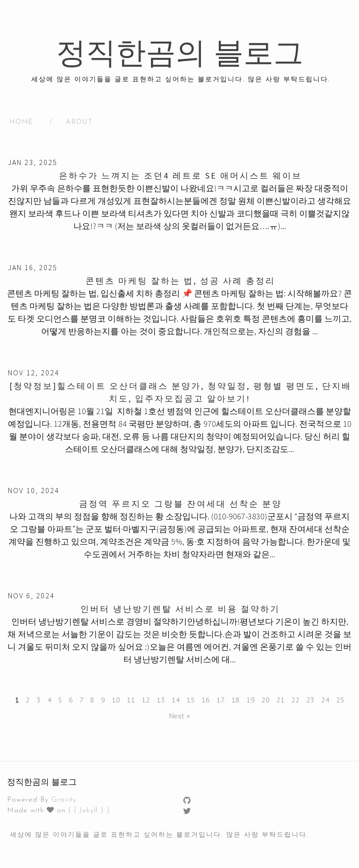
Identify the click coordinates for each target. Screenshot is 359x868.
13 (161, 700)
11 (131, 700)
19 (251, 700)
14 (176, 700)
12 (146, 700)
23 (310, 700)
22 (295, 700)
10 (116, 700)
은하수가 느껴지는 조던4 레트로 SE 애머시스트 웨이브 (180, 176)
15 (191, 700)
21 (280, 700)
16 (206, 700)
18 (236, 700)
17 (221, 700)
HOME (22, 122)
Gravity (64, 800)
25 (340, 700)
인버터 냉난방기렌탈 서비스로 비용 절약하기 (180, 609)
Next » (179, 716)
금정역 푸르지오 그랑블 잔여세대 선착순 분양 (180, 504)
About (79, 122)
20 (266, 700)
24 (325, 700)
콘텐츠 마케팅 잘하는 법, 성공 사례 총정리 (180, 281)
